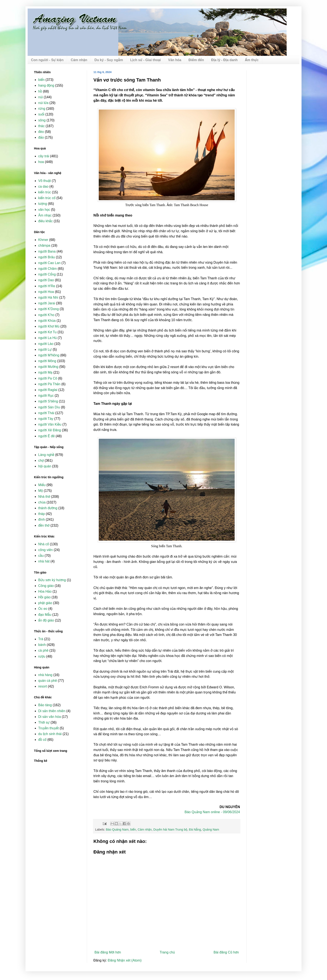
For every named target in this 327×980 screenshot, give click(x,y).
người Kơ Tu (47, 332)
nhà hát (44, 561)
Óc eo (43, 609)
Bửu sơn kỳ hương (52, 580)
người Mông (47, 361)
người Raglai (48, 390)
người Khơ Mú (49, 326)
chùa (42, 502)
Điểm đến (196, 60)
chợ (41, 460)
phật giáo (45, 603)
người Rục (46, 396)
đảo (41, 137)
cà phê (43, 650)
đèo (41, 132)
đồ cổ (42, 740)
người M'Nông (49, 355)
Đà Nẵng (195, 830)
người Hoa (46, 292)
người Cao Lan (49, 263)
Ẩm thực (252, 60)
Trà (41, 639)
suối (41, 114)
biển (133, 830)
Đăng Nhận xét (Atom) (125, 960)
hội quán (45, 466)
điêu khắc (45, 221)
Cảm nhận (79, 60)
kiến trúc (45, 192)
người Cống (47, 274)
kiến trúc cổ (47, 198)
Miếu (42, 485)
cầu (41, 556)
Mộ (41, 491)
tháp (42, 514)
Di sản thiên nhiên (52, 711)
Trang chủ (167, 952)
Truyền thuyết (49, 728)
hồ (40, 91)
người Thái (46, 413)
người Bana (47, 251)
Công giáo (46, 586)
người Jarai (47, 303)
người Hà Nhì (48, 297)
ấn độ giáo (46, 620)
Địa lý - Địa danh (225, 60)
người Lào (46, 344)
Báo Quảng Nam (117, 830)
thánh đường (48, 508)
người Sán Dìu (49, 407)
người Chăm (47, 269)
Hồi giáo (44, 597)
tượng (43, 204)
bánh (42, 645)
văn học (44, 210)
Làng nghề (46, 455)
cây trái (44, 156)
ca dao (43, 186)
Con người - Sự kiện (47, 60)
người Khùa (47, 321)
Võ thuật (44, 181)
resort (43, 686)
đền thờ (44, 525)
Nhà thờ (44, 497)
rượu (42, 656)
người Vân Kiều (50, 424)
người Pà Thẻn (49, 384)
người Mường (48, 367)
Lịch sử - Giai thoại (145, 60)
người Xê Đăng (50, 430)
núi (40, 97)
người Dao (46, 280)
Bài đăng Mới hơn (108, 952)
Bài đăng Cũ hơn (226, 952)
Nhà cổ (44, 544)
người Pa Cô (48, 378)
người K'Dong (49, 309)
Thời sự (44, 722)
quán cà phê (48, 681)
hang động (46, 85)
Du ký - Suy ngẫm (109, 60)
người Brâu (47, 257)
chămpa (44, 245)
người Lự (45, 349)
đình (42, 520)
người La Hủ (47, 338)
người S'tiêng (48, 401)
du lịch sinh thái (50, 734)
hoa (41, 162)
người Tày (46, 419)
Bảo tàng (45, 705)
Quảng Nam (211, 830)
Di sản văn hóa (50, 717)
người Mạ (45, 372)
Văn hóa (175, 60)
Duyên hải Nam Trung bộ (170, 830)
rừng (42, 109)
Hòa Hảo (45, 591)
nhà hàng (45, 675)
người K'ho (46, 315)
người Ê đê (47, 436)
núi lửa (43, 103)
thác (41, 126)
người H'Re (47, 286)
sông (42, 120)
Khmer (43, 240)
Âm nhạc (45, 215)
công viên (46, 550)
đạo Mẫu (45, 615)
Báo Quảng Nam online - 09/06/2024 (212, 812)
